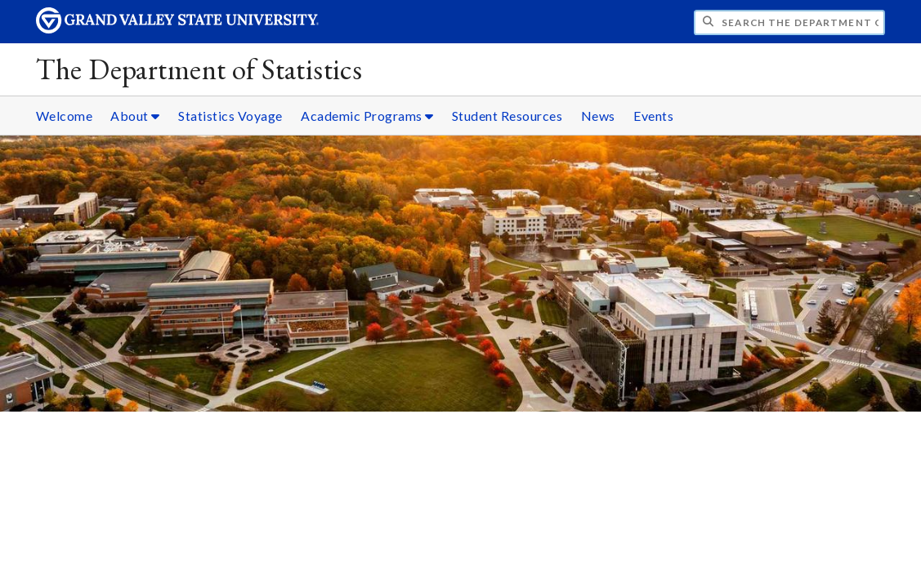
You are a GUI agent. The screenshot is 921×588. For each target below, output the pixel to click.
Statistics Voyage (230, 116)
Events (653, 116)
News (598, 116)
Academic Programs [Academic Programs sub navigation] (367, 116)
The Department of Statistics (199, 69)
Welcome (65, 116)
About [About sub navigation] (135, 116)
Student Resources (507, 116)
